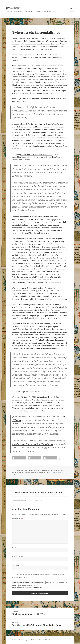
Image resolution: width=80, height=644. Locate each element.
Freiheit (21, 472)
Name (15, 547)
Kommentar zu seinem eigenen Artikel (36, 154)
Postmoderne (43, 472)
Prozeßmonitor (40, 283)
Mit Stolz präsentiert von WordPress (41, 640)
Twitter (55, 472)
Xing (14, 475)
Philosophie (35, 472)
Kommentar (18, 519)
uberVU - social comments (31, 501)
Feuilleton (46, 470)
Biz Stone (51, 417)
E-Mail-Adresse (18, 556)
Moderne (27, 472)
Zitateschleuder (30, 280)
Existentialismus (58, 470)
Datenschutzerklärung (20, 640)
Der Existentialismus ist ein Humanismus (35, 93)
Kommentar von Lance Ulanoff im (32, 400)
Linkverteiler (47, 280)
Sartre (50, 472)
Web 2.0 (61, 472)
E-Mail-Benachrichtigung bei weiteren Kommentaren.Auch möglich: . (40, 585)
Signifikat (29, 233)
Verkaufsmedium (19, 283)
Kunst (30, 283)
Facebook (15, 472)
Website (16, 565)
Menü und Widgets (71, 11)
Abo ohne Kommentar (33, 587)
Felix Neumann (35, 470)
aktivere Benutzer (45, 288)
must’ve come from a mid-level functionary (33, 444)
